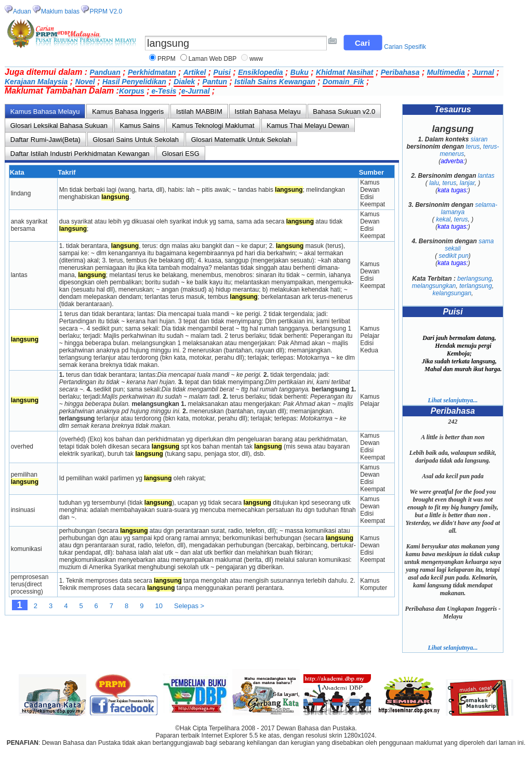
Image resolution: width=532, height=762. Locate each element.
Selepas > (189, 606)
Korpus (132, 91)
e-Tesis (163, 91)
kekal (443, 219)
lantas (486, 176)
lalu (434, 183)
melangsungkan (434, 286)
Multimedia (446, 72)
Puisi (222, 72)
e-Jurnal (195, 91)
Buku (300, 72)
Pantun (215, 82)
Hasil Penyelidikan (134, 82)
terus (473, 147)
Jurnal (483, 72)
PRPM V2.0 (106, 11)
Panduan (105, 72)
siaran (479, 139)
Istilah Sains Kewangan (275, 82)
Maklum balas (60, 11)
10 (159, 606)
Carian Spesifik (405, 47)
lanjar (467, 183)
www (256, 59)
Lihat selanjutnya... (453, 400)
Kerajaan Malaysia (36, 82)
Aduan (22, 11)
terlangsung (476, 286)
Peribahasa (400, 72)
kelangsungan (452, 293)
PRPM (167, 59)
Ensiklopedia (260, 72)
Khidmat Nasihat (344, 72)
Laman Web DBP (213, 59)
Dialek (184, 82)
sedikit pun (453, 256)
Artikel (195, 72)
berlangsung (474, 279)
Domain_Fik (343, 82)
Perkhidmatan (152, 72)
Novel (85, 82)
